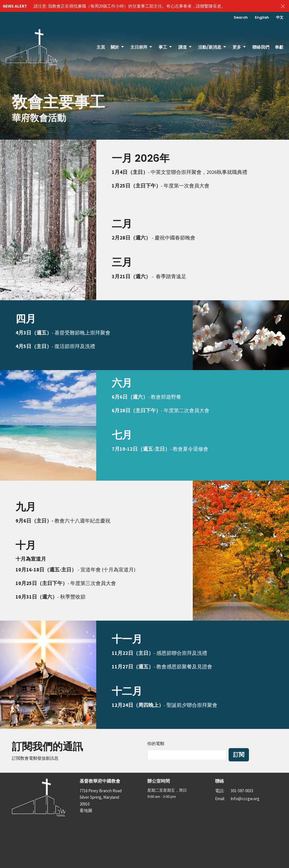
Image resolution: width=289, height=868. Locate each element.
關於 (118, 47)
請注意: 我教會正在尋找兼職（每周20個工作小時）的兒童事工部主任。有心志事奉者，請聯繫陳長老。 (130, 6)
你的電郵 (156, 743)
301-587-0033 (242, 791)
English (262, 17)
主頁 (101, 47)
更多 (240, 47)
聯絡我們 (261, 47)
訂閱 (239, 755)
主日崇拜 (142, 47)
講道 (185, 47)
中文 (280, 17)
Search (241, 17)
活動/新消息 (213, 47)
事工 (166, 47)
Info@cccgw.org (245, 799)
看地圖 (86, 810)
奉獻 (279, 47)
